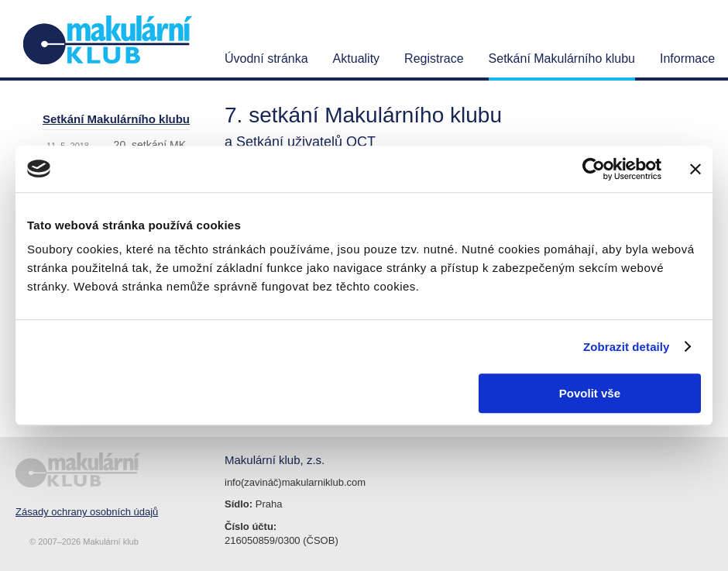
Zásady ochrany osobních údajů (87, 512)
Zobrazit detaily (627, 347)
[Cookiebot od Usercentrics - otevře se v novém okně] (594, 169)
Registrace (434, 58)
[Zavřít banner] (695, 169)
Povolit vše (590, 393)
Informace (687, 58)
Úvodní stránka (266, 58)
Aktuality (356, 58)
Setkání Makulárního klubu (562, 58)
